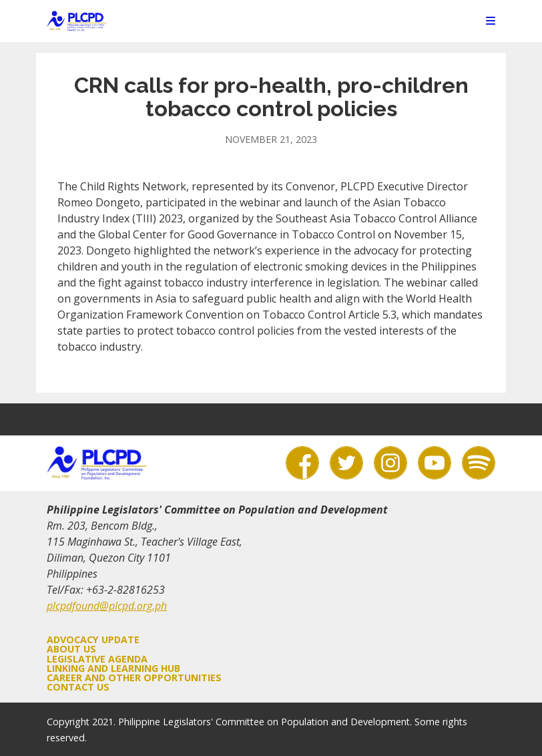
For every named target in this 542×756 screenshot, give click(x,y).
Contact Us (78, 687)
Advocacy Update (93, 639)
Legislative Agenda (97, 659)
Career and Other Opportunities (134, 678)
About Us (71, 649)
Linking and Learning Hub (113, 668)
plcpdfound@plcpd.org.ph (107, 606)
